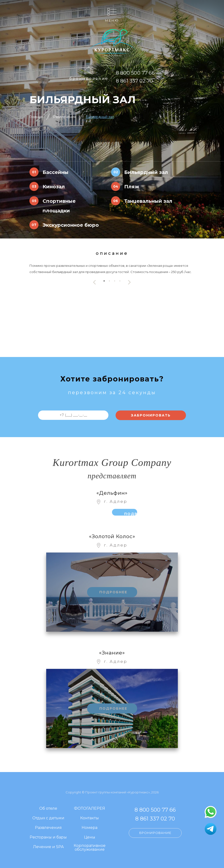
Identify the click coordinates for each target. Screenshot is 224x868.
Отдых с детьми (48, 818)
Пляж (132, 187)
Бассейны (56, 172)
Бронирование (89, 79)
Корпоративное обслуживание (90, 848)
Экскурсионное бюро (71, 225)
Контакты (90, 818)
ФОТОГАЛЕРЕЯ (90, 809)
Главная (36, 117)
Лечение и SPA (48, 847)
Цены (90, 837)
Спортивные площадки (59, 206)
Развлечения (64, 117)
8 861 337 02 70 (134, 81)
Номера (90, 828)
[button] (104, 281)
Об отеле (48, 809)
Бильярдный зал (100, 117)
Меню (112, 20)
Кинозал (54, 187)
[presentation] (95, 282)
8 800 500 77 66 (135, 73)
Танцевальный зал (148, 201)
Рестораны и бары (48, 837)
